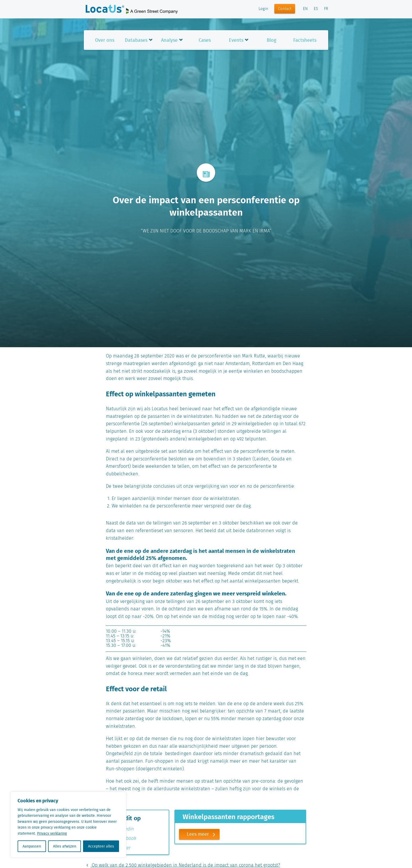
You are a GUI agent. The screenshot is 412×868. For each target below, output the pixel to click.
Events (236, 40)
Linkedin (122, 829)
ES (316, 9)
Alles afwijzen (65, 846)
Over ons (105, 40)
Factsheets (305, 40)
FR (326, 9)
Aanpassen (32, 846)
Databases (136, 40)
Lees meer (203, 834)
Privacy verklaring (52, 833)
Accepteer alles (101, 846)
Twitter (120, 848)
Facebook (123, 839)
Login (263, 9)
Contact (285, 9)
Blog (271, 40)
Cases (205, 40)
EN (305, 9)
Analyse (169, 40)
